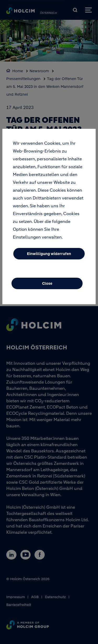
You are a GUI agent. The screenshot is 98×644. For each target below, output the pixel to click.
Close (47, 286)
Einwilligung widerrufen (49, 256)
